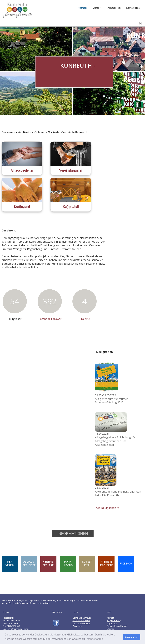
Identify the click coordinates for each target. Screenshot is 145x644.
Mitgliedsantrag (114, 621)
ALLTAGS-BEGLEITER (29, 564)
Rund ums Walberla (81, 623)
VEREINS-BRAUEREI (48, 564)
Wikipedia (77, 626)
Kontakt (110, 618)
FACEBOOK (126, 564)
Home (82, 8)
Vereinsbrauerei (71, 170)
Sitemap (111, 629)
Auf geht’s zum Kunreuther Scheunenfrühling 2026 (111, 399)
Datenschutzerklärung (117, 626)
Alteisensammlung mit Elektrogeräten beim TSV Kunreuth (118, 492)
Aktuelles (114, 8)
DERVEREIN (10, 564)
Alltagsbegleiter (22, 170)
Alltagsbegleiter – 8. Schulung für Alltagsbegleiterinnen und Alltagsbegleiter (115, 439)
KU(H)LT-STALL (87, 564)
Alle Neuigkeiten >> (108, 508)
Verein (97, 8)
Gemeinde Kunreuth (82, 618)
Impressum (112, 623)
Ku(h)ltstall (71, 207)
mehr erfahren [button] (95, 639)
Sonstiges (133, 8)
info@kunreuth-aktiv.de (39, 603)
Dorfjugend (22, 207)
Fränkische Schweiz (81, 621)
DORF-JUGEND (68, 564)
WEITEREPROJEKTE (106, 564)
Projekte (85, 319)
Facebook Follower (50, 319)
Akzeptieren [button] (132, 637)
